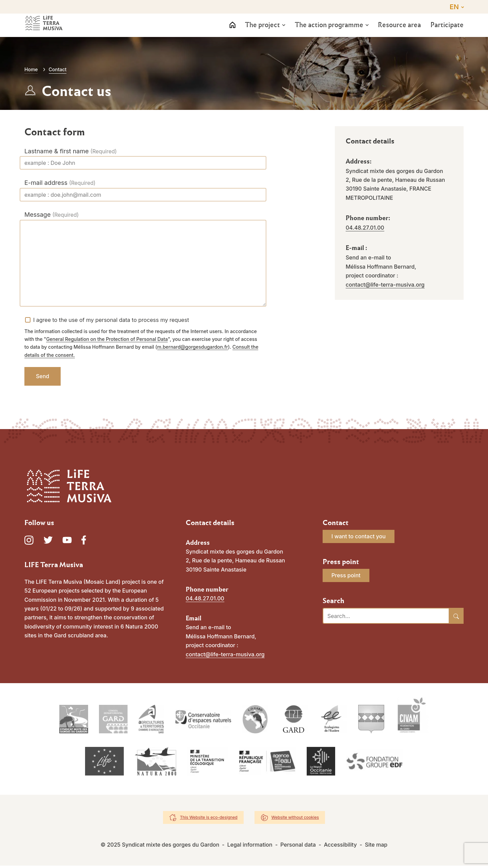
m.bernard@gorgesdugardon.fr (193, 347)
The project (259, 33)
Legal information (250, 847)
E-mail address (46, 183)
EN (454, 7)
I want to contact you (359, 536)
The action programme (327, 33)
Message (37, 215)
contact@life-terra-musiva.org (385, 285)
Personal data (298, 847)
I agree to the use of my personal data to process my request (111, 320)
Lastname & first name (57, 151)
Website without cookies (295, 820)
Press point (346, 575)
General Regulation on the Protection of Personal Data (107, 339)
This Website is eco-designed (209, 820)
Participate (447, 33)
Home (31, 69)
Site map (376, 847)
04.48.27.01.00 (365, 228)
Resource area (398, 33)
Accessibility (340, 847)
